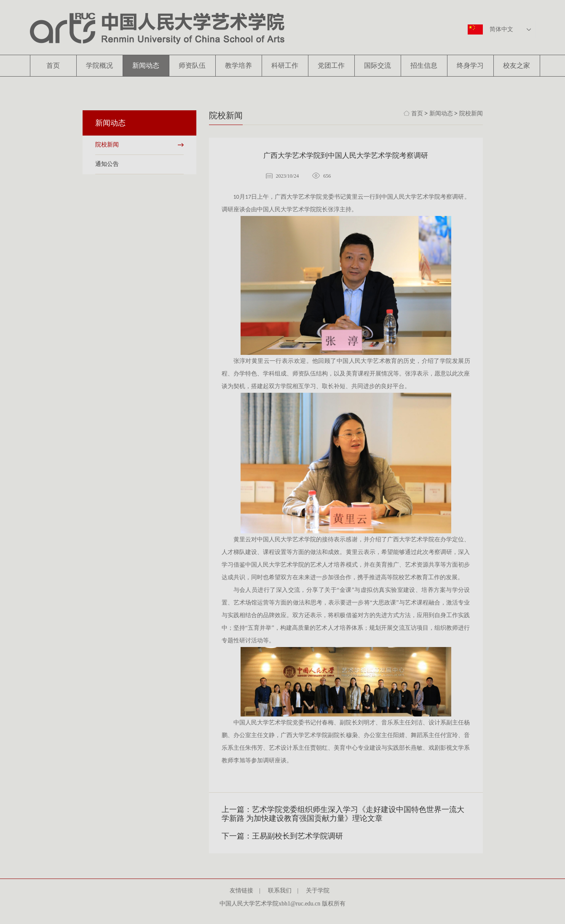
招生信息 (424, 65)
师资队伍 (192, 65)
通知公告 (107, 164)
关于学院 (321, 891)
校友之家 (517, 65)
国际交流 (378, 65)
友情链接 (244, 891)
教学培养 (238, 65)
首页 (53, 65)
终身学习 (470, 65)
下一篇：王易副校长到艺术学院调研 (282, 836)
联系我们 (283, 891)
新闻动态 (146, 65)
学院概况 (99, 65)
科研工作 (285, 65)
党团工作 (331, 65)
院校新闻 (107, 145)
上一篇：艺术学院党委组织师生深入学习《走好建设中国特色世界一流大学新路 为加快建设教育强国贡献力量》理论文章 (343, 814)
